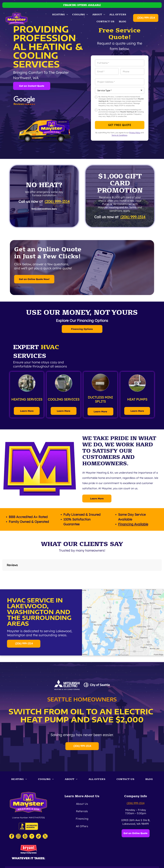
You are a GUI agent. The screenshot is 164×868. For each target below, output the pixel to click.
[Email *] (107, 71)
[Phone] (132, 71)
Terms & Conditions (119, 135)
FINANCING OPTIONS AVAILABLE (82, 5)
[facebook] (12, 837)
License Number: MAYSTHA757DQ (28, 818)
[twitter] (45, 837)
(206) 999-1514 (146, 18)
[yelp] (25, 837)
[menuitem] (60, 15)
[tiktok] (38, 837)
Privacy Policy (135, 133)
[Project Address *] (120, 82)
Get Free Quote (120, 125)
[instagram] (18, 837)
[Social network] (32, 837)
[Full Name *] (120, 63)
